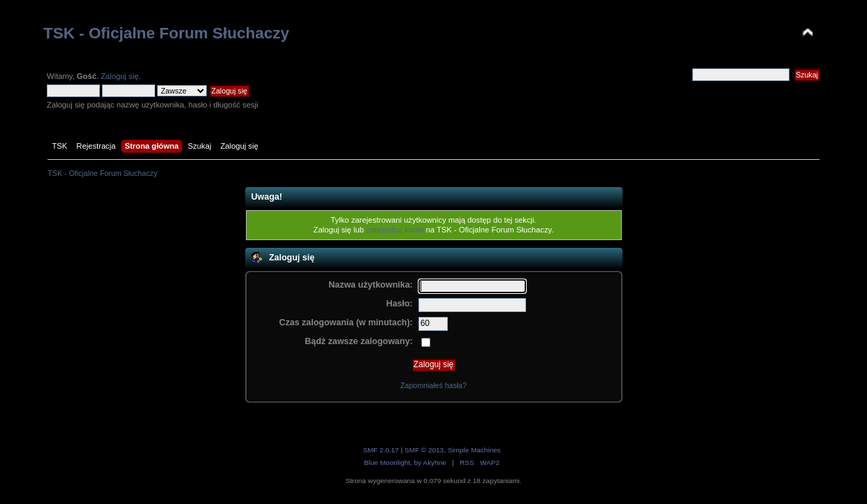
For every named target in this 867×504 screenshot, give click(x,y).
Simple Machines (474, 450)
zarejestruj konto (395, 230)
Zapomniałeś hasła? (433, 385)
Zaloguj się (119, 76)
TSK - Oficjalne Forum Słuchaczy (166, 33)
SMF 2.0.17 (381, 450)
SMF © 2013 (424, 450)
